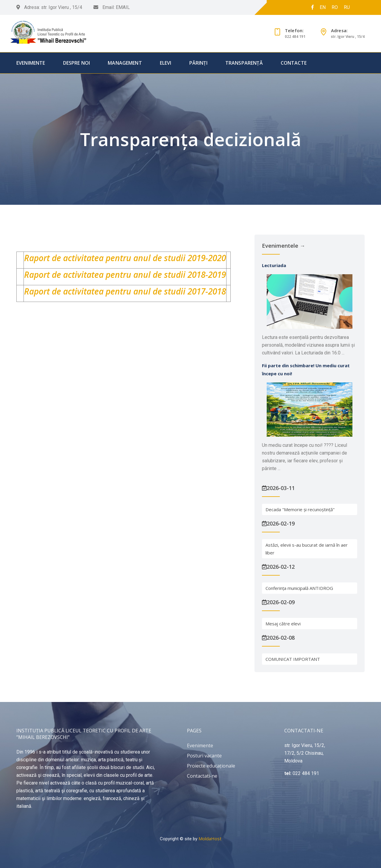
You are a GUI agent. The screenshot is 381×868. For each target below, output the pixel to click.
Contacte (294, 63)
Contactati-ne (202, 776)
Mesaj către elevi (283, 624)
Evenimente (31, 63)
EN (323, 7)
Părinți (198, 63)
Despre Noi (77, 63)
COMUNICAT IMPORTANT (293, 659)
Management (125, 63)
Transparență (244, 63)
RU (347, 7)
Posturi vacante (204, 756)
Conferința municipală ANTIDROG (299, 588)
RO (335, 7)
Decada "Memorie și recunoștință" (300, 509)
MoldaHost (210, 838)
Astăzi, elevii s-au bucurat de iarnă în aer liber (307, 549)
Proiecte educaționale (211, 766)
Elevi (166, 63)
